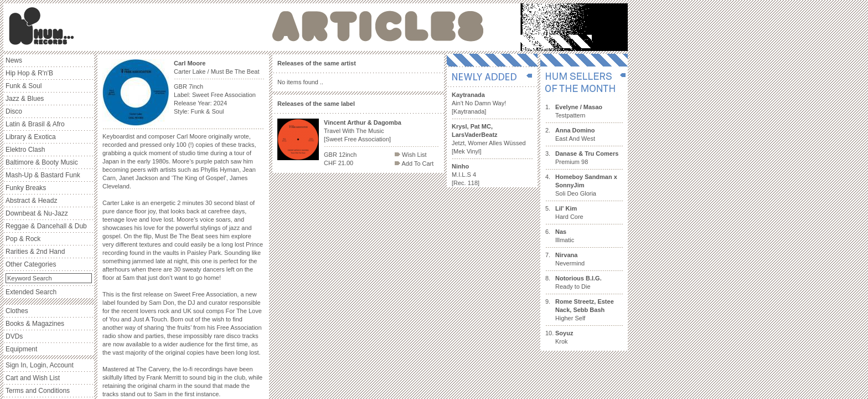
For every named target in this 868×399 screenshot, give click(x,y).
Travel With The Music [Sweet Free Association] (363, 131)
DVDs (14, 336)
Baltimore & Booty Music (42, 162)
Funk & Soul (24, 86)
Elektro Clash (25, 150)
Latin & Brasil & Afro (35, 124)
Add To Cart (414, 163)
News (14, 60)
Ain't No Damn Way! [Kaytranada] (479, 103)
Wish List (411, 155)
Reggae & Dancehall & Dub (46, 226)
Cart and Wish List (33, 378)
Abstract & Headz (31, 201)
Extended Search (31, 292)
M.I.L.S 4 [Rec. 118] (466, 175)
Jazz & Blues (25, 99)
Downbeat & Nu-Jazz (37, 213)
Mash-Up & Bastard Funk (43, 175)
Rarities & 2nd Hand (35, 252)
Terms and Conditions (38, 391)
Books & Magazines (35, 324)
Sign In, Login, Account (40, 365)
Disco (14, 111)
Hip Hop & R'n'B (29, 73)
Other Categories (31, 264)
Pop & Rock (23, 239)
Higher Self (585, 310)
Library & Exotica (31, 137)
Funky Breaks (26, 188)
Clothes (17, 311)
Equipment (21, 349)
